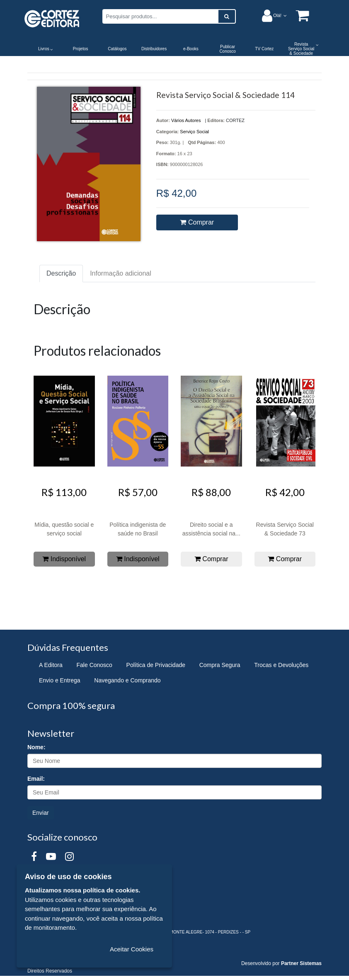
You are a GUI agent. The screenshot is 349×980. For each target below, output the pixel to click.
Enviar (41, 813)
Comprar (197, 222)
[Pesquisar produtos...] (160, 16)
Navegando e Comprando (127, 680)
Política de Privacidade (156, 665)
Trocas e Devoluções (281, 665)
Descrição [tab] (61, 273)
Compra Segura (220, 665)
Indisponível (64, 559)
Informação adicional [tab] (121, 273)
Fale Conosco (95, 665)
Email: (36, 779)
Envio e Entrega (60, 680)
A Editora (51, 665)
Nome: (36, 747)
